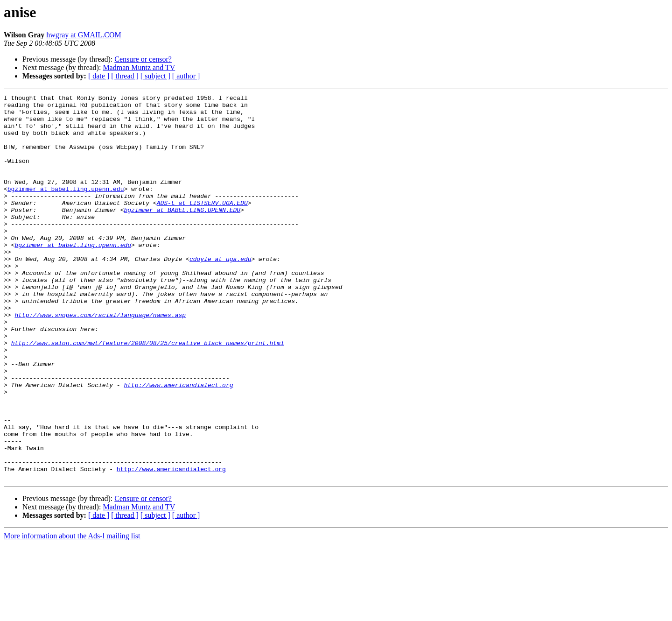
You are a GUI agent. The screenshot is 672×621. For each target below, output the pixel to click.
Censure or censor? (143, 59)
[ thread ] (125, 76)
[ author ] (186, 76)
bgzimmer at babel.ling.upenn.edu (66, 208)
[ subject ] (155, 76)
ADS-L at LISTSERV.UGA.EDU (202, 225)
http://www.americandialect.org (178, 444)
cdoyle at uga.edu (220, 292)
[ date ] (99, 76)
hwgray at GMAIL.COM (84, 35)
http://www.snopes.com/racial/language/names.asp (100, 360)
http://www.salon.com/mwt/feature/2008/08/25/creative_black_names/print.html (148, 393)
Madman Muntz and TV (139, 67)
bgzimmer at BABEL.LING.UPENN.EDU (182, 233)
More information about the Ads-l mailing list (72, 613)
